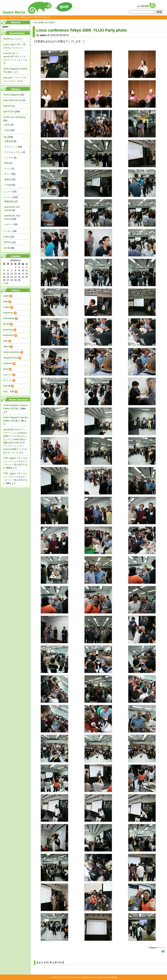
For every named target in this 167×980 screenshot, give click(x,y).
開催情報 (9, 202)
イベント (161, 948)
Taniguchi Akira (11, 358)
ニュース (8, 192)
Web (7, 163)
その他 (8, 185)
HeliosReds (9, 318)
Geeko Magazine (12, 95)
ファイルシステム (13, 152)
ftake (6, 302)
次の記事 (49, 22)
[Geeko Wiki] (32, 17)
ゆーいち (8, 380)
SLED (7, 125)
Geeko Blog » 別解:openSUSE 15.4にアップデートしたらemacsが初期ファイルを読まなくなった (15, 446)
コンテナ (9, 158)
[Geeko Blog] (19, 17)
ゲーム (8, 169)
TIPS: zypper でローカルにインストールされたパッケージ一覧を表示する (15, 461)
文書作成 (9, 141)
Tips (5, 137)
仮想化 (8, 179)
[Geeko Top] (6, 17)
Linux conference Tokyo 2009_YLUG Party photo (82, 30)
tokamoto (8, 363)
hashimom (8, 313)
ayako (6, 296)
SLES (7, 130)
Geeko (6, 237)
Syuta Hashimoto (12, 352)
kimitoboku (8, 335)
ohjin (6, 341)
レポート (9, 224)
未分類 (7, 248)
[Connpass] (45, 17)
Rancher (7, 106)
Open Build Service (13, 100)
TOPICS (7, 242)
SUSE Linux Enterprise (14, 117)
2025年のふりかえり (13, 39)
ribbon (6, 347)
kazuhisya (8, 330)
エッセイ (8, 231)
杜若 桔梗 (9, 391)
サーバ (8, 174)
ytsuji (6, 369)
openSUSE (9, 112)
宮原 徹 (7, 386)
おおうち (8, 375)
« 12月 (5, 283)
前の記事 (39, 22)
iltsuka (6, 324)
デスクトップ (11, 147)
